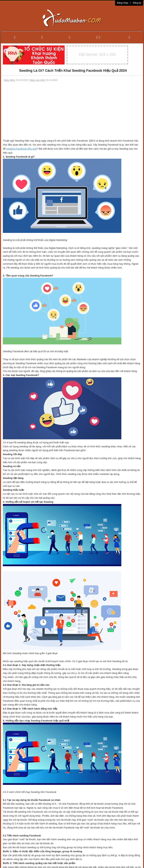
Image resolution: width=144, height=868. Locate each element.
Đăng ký (137, 3)
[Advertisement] (72, 110)
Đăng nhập (123, 3)
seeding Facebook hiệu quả (21, 149)
